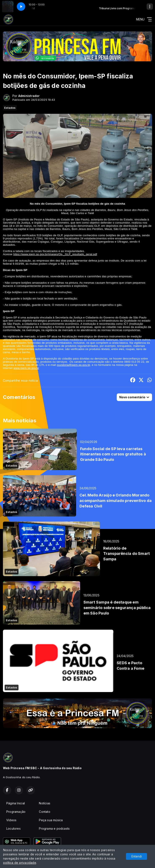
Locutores (13, 828)
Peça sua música (51, 820)
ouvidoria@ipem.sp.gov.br (73, 365)
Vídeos (11, 820)
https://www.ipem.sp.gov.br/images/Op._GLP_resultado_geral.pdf (55, 254)
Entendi (137, 856)
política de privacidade (20, 863)
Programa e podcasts (54, 828)
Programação (16, 812)
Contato (44, 812)
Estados (10, 108)
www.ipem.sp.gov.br (26, 368)
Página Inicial (16, 803)
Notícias (45, 803)
